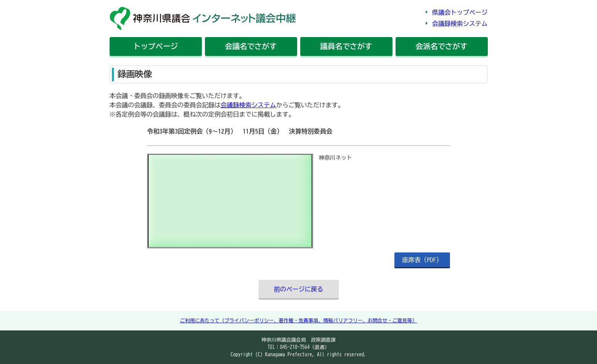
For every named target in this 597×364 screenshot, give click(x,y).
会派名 (441, 46)
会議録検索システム (460, 24)
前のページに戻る (299, 289)
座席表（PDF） (422, 260)
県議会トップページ (460, 12)
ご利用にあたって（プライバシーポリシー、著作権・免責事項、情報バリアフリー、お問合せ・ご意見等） (298, 321)
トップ (155, 46)
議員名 (346, 46)
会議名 (251, 46)
